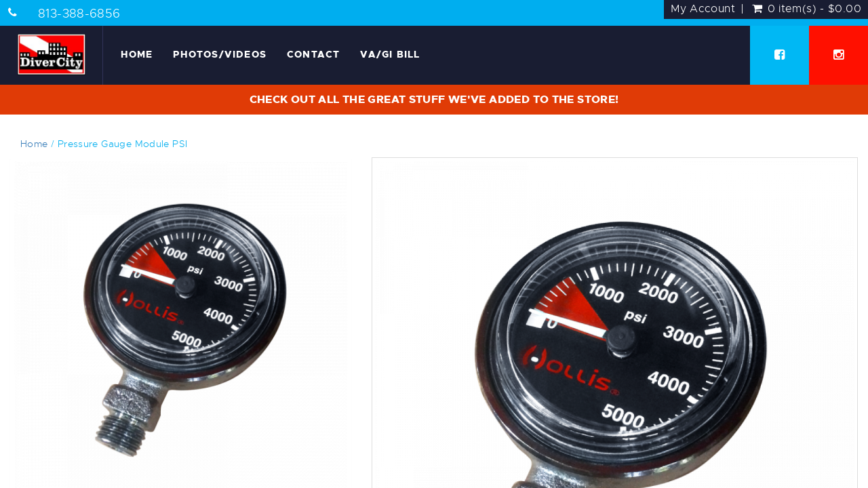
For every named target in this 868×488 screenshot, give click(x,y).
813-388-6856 (79, 14)
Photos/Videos (220, 54)
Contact (313, 54)
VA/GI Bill (390, 54)
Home (137, 54)
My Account (703, 9)
